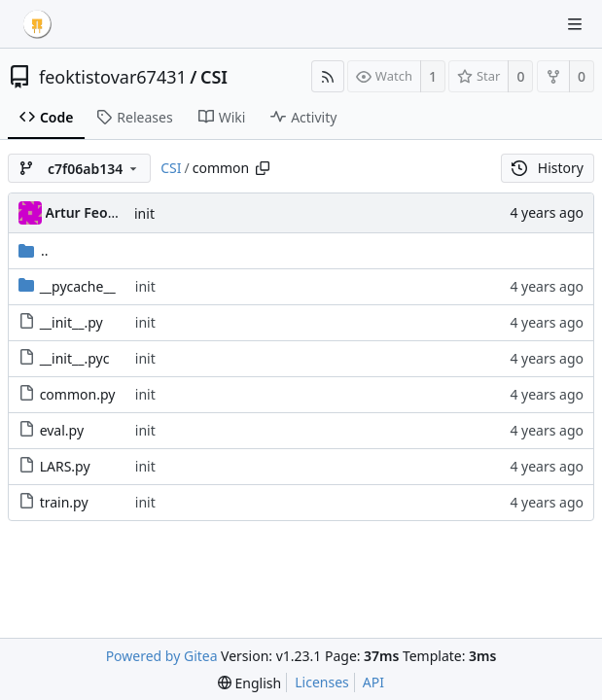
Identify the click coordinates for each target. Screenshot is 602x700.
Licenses (322, 682)
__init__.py (71, 322)
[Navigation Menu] (575, 24)
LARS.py (65, 466)
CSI (214, 77)
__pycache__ (78, 286)
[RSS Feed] (328, 76)
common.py (78, 394)
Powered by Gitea (162, 656)
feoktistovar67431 (113, 77)
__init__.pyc (75, 358)
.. (34, 250)
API (373, 682)
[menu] (249, 683)
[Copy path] (263, 168)
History (548, 168)
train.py (64, 502)
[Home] (37, 24)
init (144, 213)
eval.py (62, 430)
